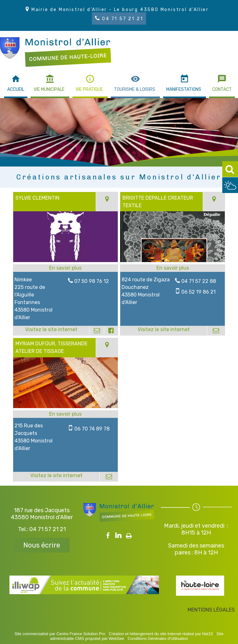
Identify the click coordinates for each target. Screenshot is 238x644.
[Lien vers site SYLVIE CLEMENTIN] (65, 260)
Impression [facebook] (129, 535)
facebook (108, 535)
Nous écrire (42, 545)
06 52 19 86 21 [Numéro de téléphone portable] (198, 292)
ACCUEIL (16, 89)
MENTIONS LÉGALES (211, 610)
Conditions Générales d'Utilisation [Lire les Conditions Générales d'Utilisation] (158, 638)
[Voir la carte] (107, 202)
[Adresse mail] (97, 331)
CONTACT (222, 89)
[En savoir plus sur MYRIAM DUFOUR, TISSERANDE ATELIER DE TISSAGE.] (65, 414)
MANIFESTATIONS (184, 89)
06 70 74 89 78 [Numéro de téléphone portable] (92, 429)
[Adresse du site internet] (51, 331)
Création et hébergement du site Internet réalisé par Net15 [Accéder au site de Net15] (161, 634)
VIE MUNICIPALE (49, 89)
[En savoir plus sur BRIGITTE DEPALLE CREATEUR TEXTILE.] (172, 268)
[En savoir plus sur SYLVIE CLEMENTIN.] (65, 268)
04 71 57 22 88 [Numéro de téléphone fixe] (199, 281)
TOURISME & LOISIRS (135, 89)
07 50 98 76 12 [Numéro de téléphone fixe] (92, 281)
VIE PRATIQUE (89, 89)
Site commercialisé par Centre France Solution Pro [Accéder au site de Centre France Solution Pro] (60, 634)
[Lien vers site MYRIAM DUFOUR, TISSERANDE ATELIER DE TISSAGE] (65, 406)
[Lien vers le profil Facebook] (111, 331)
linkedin (118, 535)
